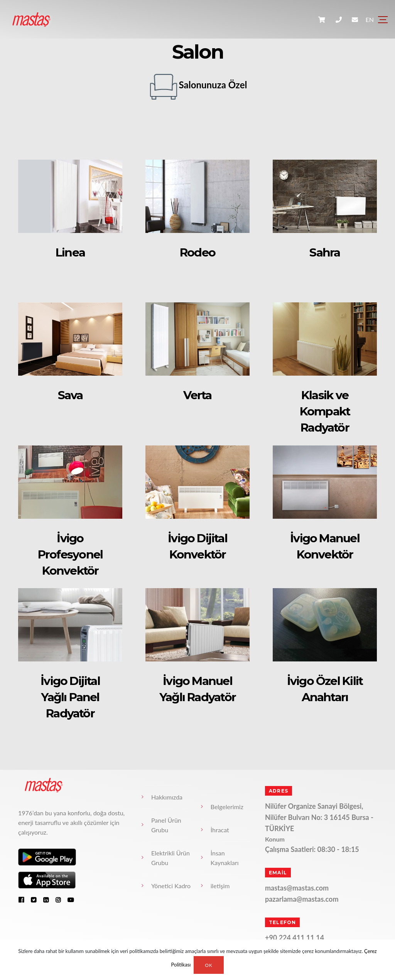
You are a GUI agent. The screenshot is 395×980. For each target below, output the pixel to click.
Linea (70, 252)
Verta (198, 395)
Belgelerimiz (227, 807)
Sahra (325, 252)
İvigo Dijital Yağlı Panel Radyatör (70, 697)
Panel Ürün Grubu (166, 825)
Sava (70, 395)
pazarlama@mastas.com (302, 899)
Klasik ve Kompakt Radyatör (325, 411)
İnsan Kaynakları (225, 858)
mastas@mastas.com (297, 888)
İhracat (220, 830)
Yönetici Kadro (171, 886)
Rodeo (197, 252)
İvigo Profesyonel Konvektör (70, 554)
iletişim (220, 886)
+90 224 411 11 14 (295, 938)
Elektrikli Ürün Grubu (170, 858)
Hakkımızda (167, 797)
